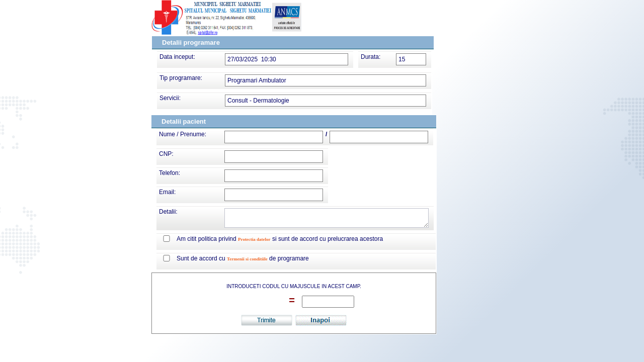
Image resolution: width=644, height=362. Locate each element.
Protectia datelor (254, 239)
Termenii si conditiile (247, 259)
